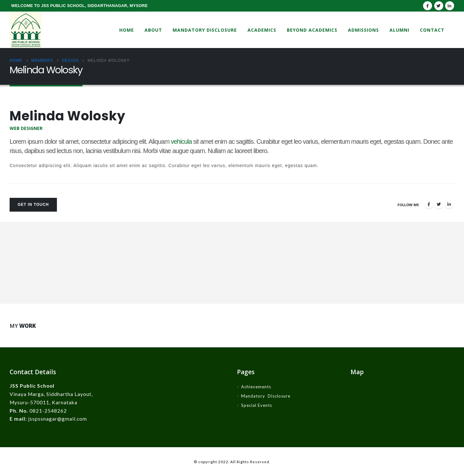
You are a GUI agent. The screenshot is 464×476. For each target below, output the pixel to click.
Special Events (257, 405)
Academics (262, 30)
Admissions (363, 30)
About (153, 30)
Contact (432, 30)
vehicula (181, 141)
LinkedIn (449, 204)
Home (127, 30)
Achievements (256, 387)
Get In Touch (33, 205)
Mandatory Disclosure (205, 30)
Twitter (439, 204)
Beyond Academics (312, 30)
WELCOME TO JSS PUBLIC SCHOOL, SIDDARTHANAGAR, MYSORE (79, 6)
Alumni (399, 30)
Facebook (429, 204)
